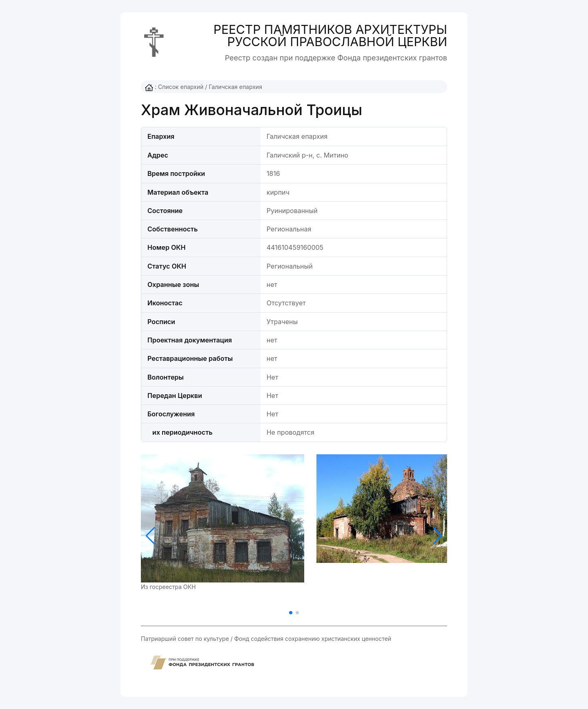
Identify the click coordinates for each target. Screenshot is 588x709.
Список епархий (181, 87)
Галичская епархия (235, 87)
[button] (438, 536)
